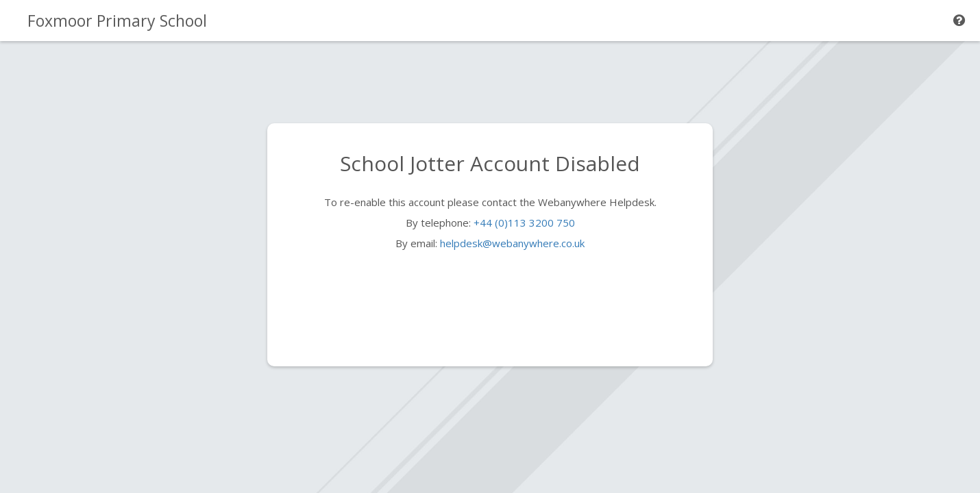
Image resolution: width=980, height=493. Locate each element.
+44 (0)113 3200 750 (524, 223)
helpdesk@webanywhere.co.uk (512, 243)
